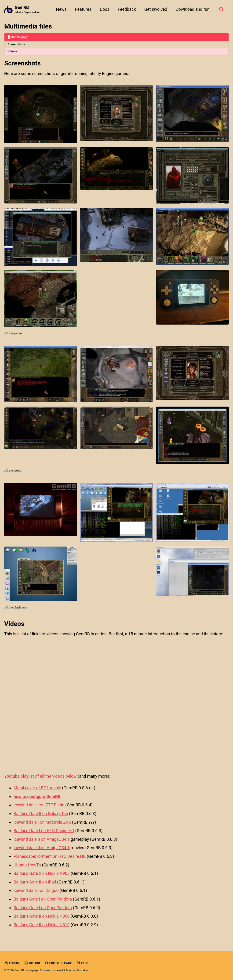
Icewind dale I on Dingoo (36, 890)
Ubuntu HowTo (27, 865)
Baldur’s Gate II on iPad (35, 882)
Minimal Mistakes (78, 969)
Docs (104, 9)
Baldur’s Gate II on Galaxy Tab (41, 814)
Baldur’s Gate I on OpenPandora (43, 899)
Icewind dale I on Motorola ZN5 (43, 823)
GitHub (32, 962)
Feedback (126, 9)
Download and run (192, 9)
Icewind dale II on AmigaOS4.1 (42, 840)
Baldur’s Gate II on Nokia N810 (42, 924)
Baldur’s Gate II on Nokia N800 (42, 915)
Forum (12, 962)
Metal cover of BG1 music (38, 789)
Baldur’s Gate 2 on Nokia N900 (42, 873)
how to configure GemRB (37, 798)
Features (83, 9)
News (61, 9)
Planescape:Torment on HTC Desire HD (50, 857)
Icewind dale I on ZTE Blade (39, 806)
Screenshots (17, 45)
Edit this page (59, 962)
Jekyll (59, 969)
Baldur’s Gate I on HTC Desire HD (44, 831)
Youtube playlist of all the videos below (40, 778)
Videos (13, 52)
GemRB (28, 10)
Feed (83, 962)
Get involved (155, 9)
